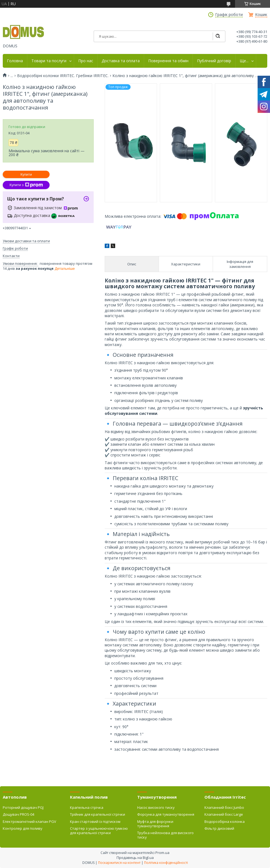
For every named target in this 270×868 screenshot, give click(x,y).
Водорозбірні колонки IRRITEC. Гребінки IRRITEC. (63, 76)
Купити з (26, 185)
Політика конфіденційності (166, 863)
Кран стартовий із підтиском (95, 821)
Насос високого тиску (156, 807)
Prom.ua (162, 853)
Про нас (86, 61)
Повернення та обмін (168, 61)
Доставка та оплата (121, 61)
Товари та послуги (49, 61)
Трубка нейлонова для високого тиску (165, 835)
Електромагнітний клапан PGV (29, 821)
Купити (26, 174)
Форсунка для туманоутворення (166, 814)
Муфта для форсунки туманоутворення (155, 824)
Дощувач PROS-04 (18, 814)
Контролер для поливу (23, 828)
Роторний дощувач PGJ (23, 807)
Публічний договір (214, 61)
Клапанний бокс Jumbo (224, 807)
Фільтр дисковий (219, 828)
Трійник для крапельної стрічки (98, 814)
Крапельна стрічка (87, 807)
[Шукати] (218, 36)
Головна (15, 61)
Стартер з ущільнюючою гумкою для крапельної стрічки (99, 831)
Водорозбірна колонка (225, 821)
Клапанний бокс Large (224, 814)
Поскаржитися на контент (119, 863)
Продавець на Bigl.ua (135, 858)
